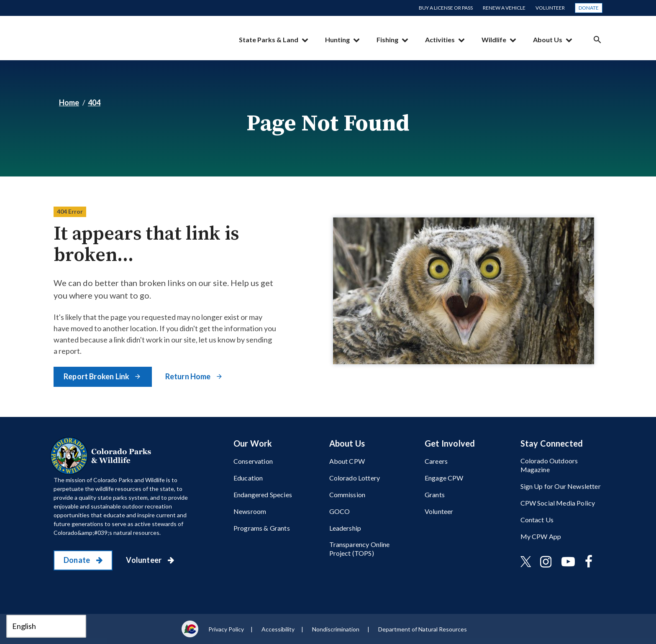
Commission (347, 494)
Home (69, 102)
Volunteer (550, 8)
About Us (548, 40)
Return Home (189, 376)
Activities (440, 40)
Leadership (345, 528)
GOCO (340, 511)
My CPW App (541, 536)
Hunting (337, 40)
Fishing (387, 40)
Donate (589, 8)
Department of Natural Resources (423, 629)
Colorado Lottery (355, 478)
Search (597, 40)
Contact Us (537, 520)
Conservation (253, 461)
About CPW (347, 461)
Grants (435, 494)
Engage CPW (444, 478)
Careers (436, 461)
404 (94, 102)
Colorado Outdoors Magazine (549, 465)
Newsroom (250, 511)
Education (248, 478)
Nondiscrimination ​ (336, 629)
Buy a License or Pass (446, 8)
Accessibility (278, 629)
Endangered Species (263, 494)
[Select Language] (46, 626)
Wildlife (494, 40)
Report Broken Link (97, 376)
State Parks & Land (269, 40)
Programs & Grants (262, 528)
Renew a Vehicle (504, 8)
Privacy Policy (226, 629)
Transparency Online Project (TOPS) (360, 549)
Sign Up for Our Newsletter (561, 486)
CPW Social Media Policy (558, 503)
